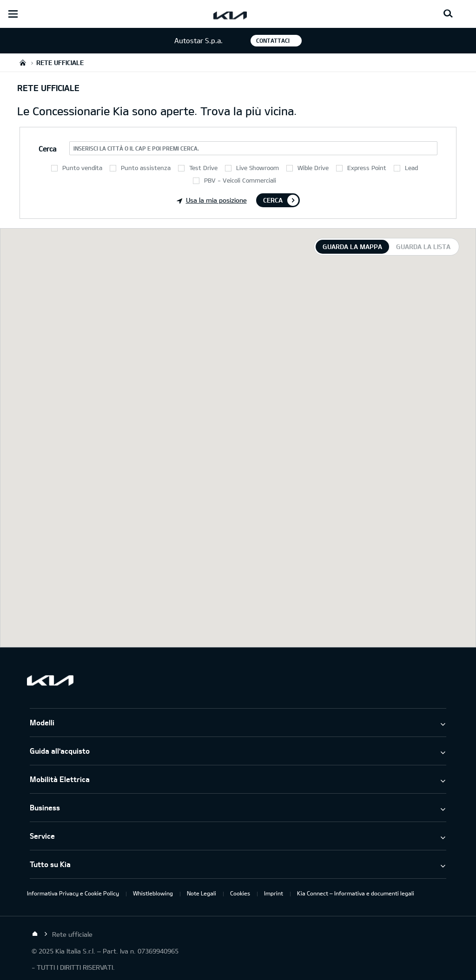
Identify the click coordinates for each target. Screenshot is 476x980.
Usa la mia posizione (212, 200)
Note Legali (202, 893)
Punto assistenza (146, 168)
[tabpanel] (238, 438)
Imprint (274, 893)
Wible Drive (313, 168)
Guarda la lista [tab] (423, 247)
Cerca (273, 200)
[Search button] (448, 14)
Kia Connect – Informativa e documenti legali (356, 893)
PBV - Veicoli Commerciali (240, 180)
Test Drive (203, 168)
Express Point (367, 168)
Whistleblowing (153, 893)
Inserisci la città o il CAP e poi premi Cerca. (136, 148)
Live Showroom (258, 168)
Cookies (240, 893)
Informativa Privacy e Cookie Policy (73, 893)
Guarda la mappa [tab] (352, 247)
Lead (411, 168)
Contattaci (273, 40)
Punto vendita (82, 168)
